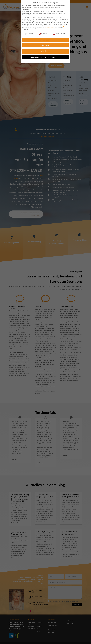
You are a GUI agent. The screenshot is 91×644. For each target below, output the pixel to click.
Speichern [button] (45, 45)
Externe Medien (59, 34)
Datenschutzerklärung (57, 26)
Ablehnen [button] (46, 51)
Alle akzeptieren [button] (46, 40)
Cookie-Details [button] (46, 61)
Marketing (43, 34)
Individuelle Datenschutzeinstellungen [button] (46, 57)
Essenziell (29, 34)
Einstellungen (49, 28)
